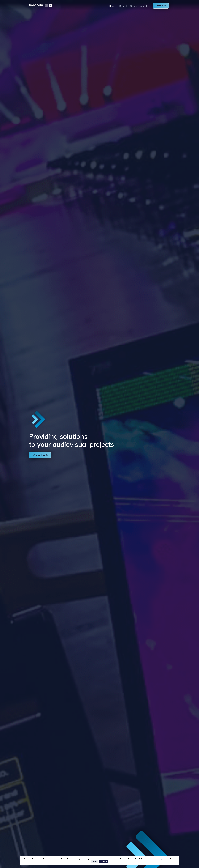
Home (113, 6)
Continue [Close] (104, 862)
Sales (134, 6)
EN (51, 6)
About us (145, 6)
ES (47, 6)
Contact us (161, 6)
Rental (123, 6)
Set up (94, 862)
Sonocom (36, 5)
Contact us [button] (40, 455)
